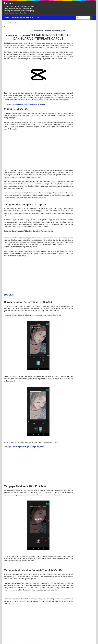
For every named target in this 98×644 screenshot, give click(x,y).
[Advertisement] (38, 148)
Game (37, 18)
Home (7, 18)
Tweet (6, 27)
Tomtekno (9, 3)
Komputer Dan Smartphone (22, 18)
